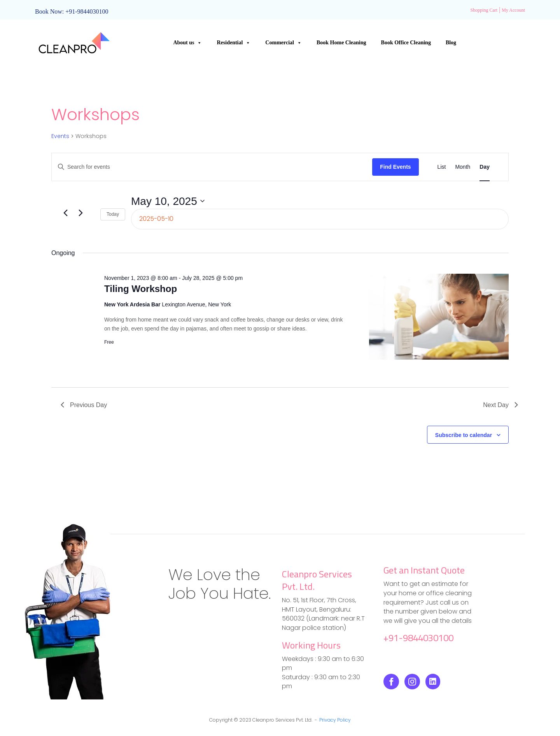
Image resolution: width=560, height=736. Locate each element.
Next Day (500, 405)
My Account (513, 10)
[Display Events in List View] (442, 167)
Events (60, 136)
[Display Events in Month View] (463, 167)
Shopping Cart (484, 10)
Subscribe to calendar (464, 435)
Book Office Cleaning (406, 43)
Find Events (395, 167)
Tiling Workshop (141, 289)
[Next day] (80, 213)
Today (113, 214)
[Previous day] (65, 213)
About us (187, 43)
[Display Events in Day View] (485, 167)
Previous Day (84, 405)
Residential (234, 43)
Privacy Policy (335, 720)
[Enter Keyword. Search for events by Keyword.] (212, 167)
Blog (451, 43)
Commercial (283, 43)
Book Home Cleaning (341, 43)
